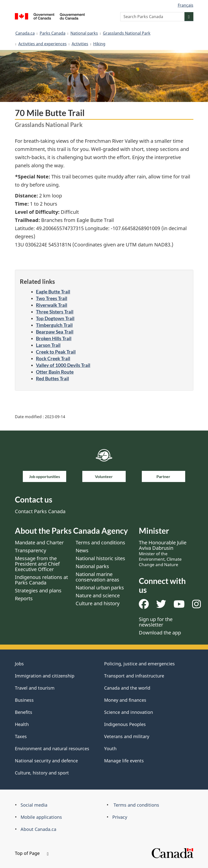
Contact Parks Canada (40, 511)
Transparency (30, 550)
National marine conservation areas (97, 577)
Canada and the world (127, 688)
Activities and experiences (43, 44)
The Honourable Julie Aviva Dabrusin (163, 553)
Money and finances (125, 700)
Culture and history (98, 603)
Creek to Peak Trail (56, 352)
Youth (110, 748)
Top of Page (32, 853)
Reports (24, 598)
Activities (80, 44)
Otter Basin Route (55, 372)
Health (22, 724)
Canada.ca (25, 33)
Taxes (21, 736)
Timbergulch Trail (54, 325)
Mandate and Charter (39, 542)
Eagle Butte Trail (53, 292)
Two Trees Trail (52, 298)
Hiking (99, 44)
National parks (84, 33)
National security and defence (46, 761)
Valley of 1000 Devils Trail (63, 365)
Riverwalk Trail (52, 305)
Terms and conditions (100, 542)
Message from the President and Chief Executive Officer (37, 564)
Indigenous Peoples (125, 724)
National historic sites (100, 558)
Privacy (120, 817)
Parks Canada (53, 33)
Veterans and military (127, 736)
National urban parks (100, 588)
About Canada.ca (38, 829)
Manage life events (124, 761)
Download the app (160, 633)
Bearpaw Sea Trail (55, 332)
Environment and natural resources (52, 748)
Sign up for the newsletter (156, 622)
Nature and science (98, 595)
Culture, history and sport (42, 773)
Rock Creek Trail (53, 358)
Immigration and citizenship (45, 676)
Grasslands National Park (127, 33)
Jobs (19, 664)
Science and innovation (129, 712)
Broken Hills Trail (54, 338)
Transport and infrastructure (134, 676)
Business (24, 700)
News (82, 550)
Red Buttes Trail (52, 378)
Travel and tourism (35, 688)
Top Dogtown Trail (55, 318)
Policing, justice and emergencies (139, 664)
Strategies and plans (38, 591)
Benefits (24, 712)
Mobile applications (41, 817)
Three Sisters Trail (55, 312)
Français (186, 5)
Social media (34, 805)
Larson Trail (48, 345)
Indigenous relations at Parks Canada (41, 580)
